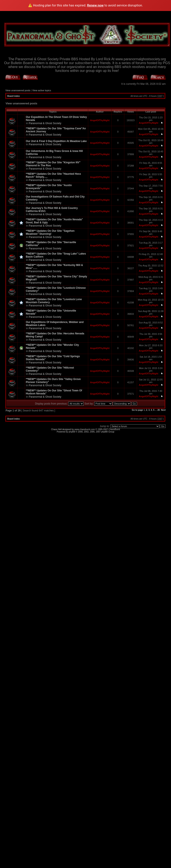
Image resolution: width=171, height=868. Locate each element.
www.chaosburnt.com (85, 429)
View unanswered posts (18, 90)
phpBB (72, 432)
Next (163, 410)
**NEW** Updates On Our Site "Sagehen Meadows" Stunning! (50, 232)
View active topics (42, 90)
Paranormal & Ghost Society (45, 123)
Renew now (95, 5)
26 (159, 410)
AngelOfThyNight (100, 120)
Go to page (137, 410)
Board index (14, 96)
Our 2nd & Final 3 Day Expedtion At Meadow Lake (56, 141)
